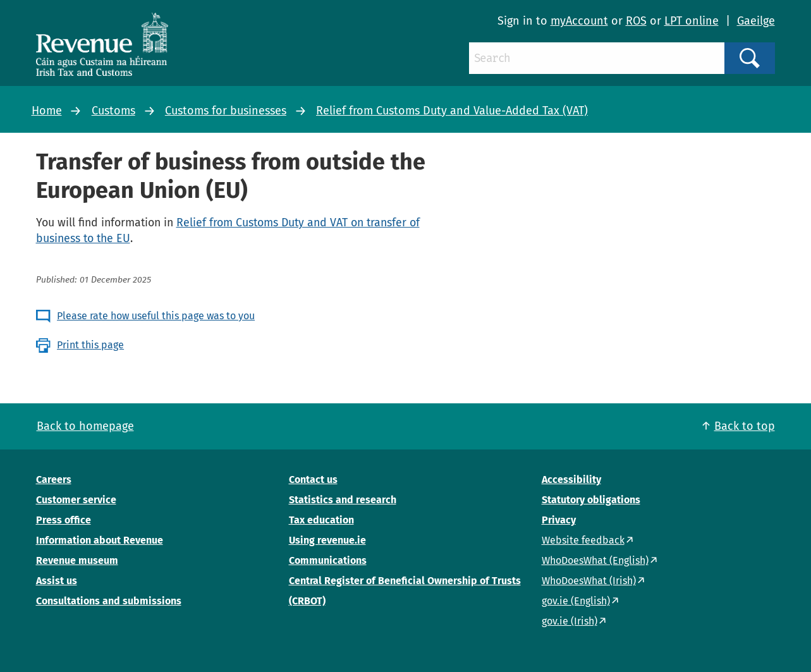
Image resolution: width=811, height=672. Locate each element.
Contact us (313, 480)
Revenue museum (77, 560)
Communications (328, 560)
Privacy (559, 520)
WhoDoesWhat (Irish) (589, 581)
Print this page (90, 345)
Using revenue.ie (327, 540)
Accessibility (571, 480)
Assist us (57, 581)
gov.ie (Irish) (570, 621)
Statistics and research (343, 500)
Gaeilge (756, 21)
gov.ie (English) (576, 601)
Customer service (76, 500)
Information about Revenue (100, 540)
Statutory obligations (591, 500)
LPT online (692, 21)
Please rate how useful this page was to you (156, 316)
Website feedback (583, 540)
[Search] (597, 58)
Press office (64, 520)
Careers (54, 480)
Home (47, 111)
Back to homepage (85, 426)
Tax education (321, 520)
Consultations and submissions (109, 601)
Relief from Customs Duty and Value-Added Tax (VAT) (452, 111)
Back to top (745, 426)
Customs (113, 111)
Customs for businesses (226, 111)
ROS (636, 21)
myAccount (579, 21)
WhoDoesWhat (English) (595, 560)
